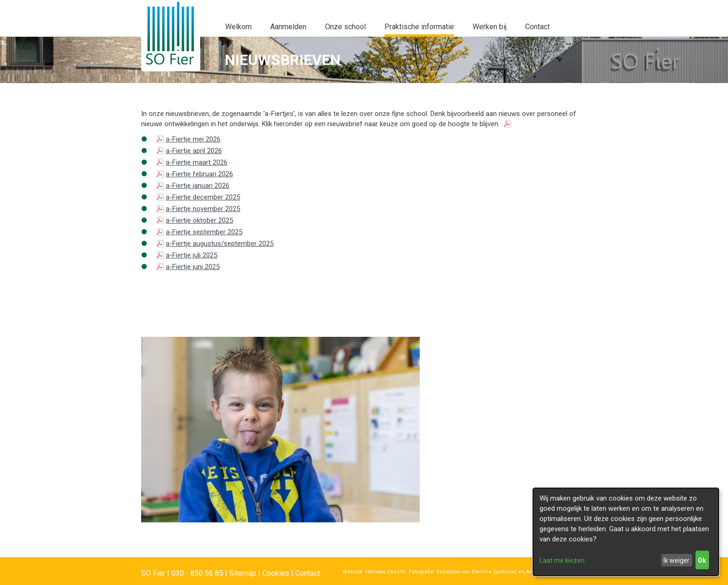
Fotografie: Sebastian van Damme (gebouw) (461, 572)
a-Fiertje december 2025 (203, 197)
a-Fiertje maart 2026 (197, 162)
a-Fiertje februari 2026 (199, 174)
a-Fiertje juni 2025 (193, 267)
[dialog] (626, 532)
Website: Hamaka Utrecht (374, 572)
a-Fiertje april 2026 (194, 151)
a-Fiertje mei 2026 (193, 139)
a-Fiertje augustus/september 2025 (220, 244)
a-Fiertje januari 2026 (198, 186)
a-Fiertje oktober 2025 (199, 220)
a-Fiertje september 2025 (204, 232)
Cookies (276, 573)
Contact (308, 573)
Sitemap (243, 573)
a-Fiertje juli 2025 (192, 255)
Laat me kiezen (562, 560)
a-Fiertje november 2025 (203, 209)
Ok (702, 560)
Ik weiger (676, 560)
